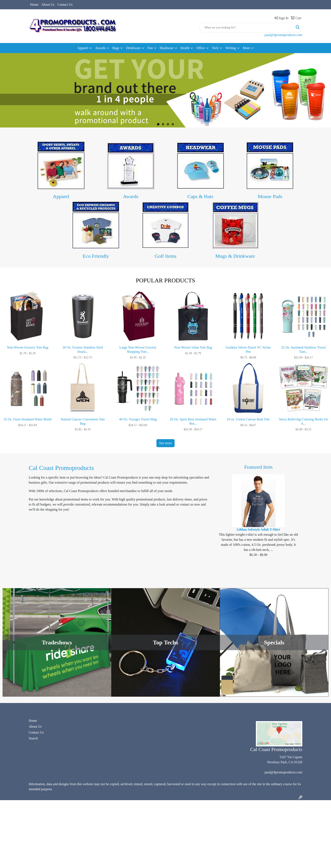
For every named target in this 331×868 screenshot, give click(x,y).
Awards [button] (100, 48)
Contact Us (65, 5)
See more (165, 443)
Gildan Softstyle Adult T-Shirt (258, 529)
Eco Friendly (96, 256)
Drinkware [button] (133, 48)
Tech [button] (215, 48)
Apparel (61, 196)
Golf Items (165, 256)
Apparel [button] (83, 48)
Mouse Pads (270, 196)
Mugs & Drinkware (235, 256)
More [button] (246, 48)
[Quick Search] (246, 28)
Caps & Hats (200, 196)
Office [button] (201, 48)
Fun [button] (150, 48)
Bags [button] (116, 48)
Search (33, 738)
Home (34, 5)
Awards (131, 196)
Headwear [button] (167, 48)
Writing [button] (231, 48)
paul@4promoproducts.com (283, 35)
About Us (48, 5)
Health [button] (185, 48)
